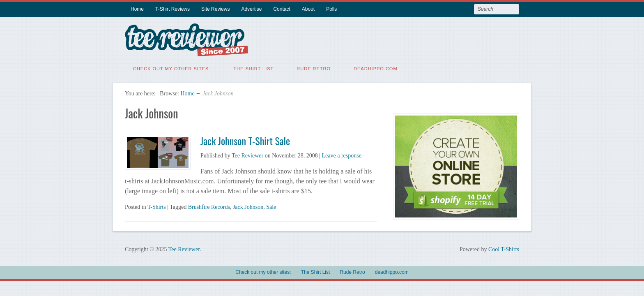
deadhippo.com (376, 68)
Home (137, 9)
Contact (282, 9)
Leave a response (342, 155)
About (308, 9)
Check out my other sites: (172, 68)
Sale (271, 206)
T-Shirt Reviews (172, 9)
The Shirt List (253, 68)
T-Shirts (157, 206)
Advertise (251, 9)
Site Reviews (215, 9)
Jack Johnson (248, 206)
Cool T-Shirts (504, 249)
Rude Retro (314, 68)
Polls (331, 9)
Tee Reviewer (247, 155)
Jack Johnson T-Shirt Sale (245, 140)
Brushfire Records (209, 206)
